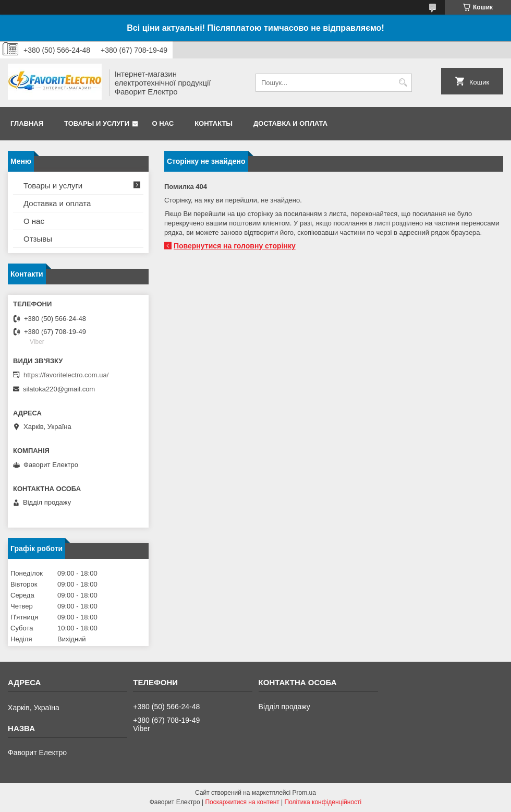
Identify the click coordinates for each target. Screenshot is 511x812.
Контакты (214, 123)
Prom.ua (304, 793)
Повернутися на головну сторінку (235, 246)
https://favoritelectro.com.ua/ (66, 375)
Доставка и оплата (290, 123)
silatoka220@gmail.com (59, 389)
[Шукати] (403, 83)
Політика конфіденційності (323, 802)
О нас (163, 123)
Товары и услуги (97, 123)
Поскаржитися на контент (242, 802)
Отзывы (38, 239)
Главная (27, 123)
